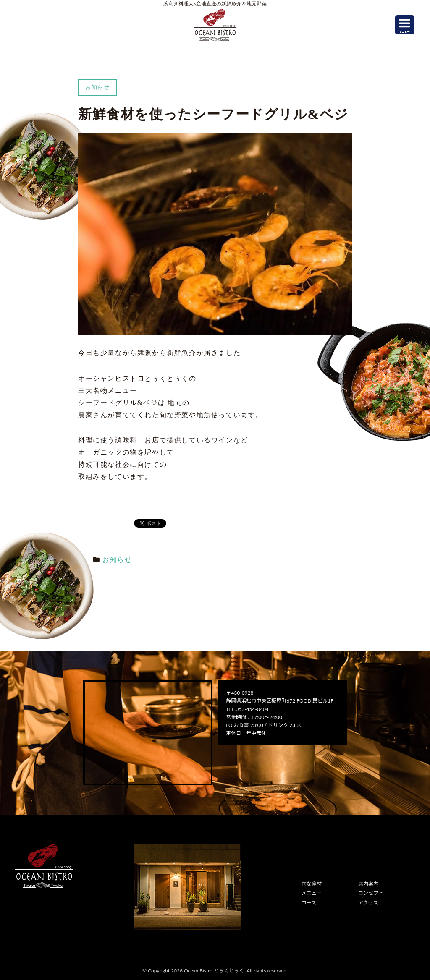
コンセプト (371, 893)
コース (309, 903)
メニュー (312, 893)
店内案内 (368, 884)
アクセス (368, 903)
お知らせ (117, 560)
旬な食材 (312, 884)
